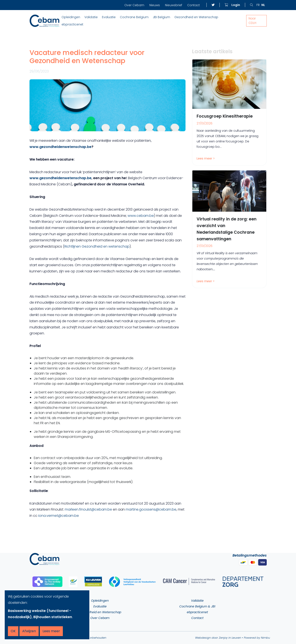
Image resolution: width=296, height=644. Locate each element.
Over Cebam (134, 5)
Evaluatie (109, 17)
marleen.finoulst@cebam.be (88, 509)
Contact (194, 5)
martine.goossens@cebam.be (151, 509)
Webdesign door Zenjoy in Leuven (218, 638)
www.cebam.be (141, 216)
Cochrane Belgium (134, 17)
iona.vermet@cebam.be (59, 516)
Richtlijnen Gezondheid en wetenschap (97, 246)
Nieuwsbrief (174, 5)
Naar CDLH (252, 21)
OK (13, 631)
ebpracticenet (72, 24)
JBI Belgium (161, 17)
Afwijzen (29, 631)
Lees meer (51, 631)
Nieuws (155, 5)
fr (258, 5)
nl (263, 5)
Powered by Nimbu (257, 638)
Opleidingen (71, 17)
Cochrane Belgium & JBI (197, 606)
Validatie (91, 17)
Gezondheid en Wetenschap (196, 17)
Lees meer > (206, 159)
